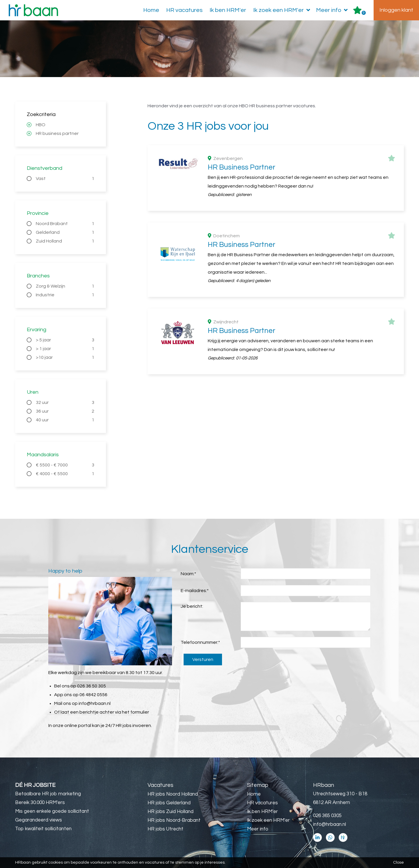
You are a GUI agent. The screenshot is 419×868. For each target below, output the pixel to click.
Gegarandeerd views (39, 820)
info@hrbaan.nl (95, 703)
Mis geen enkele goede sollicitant (52, 811)
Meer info (333, 10)
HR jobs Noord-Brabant (174, 820)
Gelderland (65, 232)
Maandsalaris (43, 455)
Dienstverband (45, 168)
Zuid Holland (65, 241)
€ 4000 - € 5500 (65, 474)
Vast (65, 179)
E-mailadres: (195, 591)
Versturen (203, 660)
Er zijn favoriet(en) (364, 13)
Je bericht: (192, 606)
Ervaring (37, 330)
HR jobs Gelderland (169, 803)
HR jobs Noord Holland (173, 794)
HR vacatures (184, 10)
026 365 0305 (327, 816)
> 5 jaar (65, 340)
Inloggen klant (396, 10)
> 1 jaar (65, 349)
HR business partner (57, 133)
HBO (41, 125)
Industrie (65, 295)
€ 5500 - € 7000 (65, 465)
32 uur (65, 402)
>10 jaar (65, 357)
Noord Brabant (65, 224)
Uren (33, 392)
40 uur (65, 420)
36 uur (65, 411)
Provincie (38, 213)
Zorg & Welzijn (65, 286)
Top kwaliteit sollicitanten (43, 829)
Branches (38, 276)
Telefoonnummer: (200, 642)
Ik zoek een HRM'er (283, 10)
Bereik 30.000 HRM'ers (40, 803)
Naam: (188, 574)
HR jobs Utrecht (165, 829)
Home (151, 10)
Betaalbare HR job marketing (48, 794)
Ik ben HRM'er (228, 10)
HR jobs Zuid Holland (171, 812)
